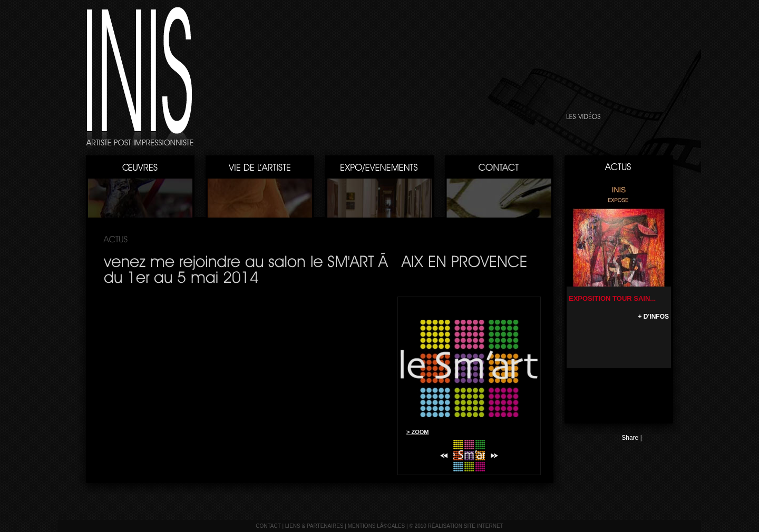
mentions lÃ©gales (377, 526)
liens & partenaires (314, 526)
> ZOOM (417, 432)
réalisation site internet (466, 526)
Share (630, 438)
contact (268, 526)
